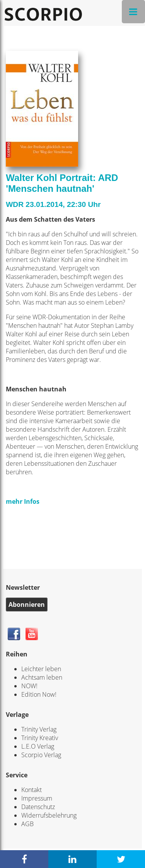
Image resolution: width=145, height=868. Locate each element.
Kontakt (32, 790)
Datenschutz (38, 807)
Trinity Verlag (39, 729)
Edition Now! (39, 694)
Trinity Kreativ (40, 738)
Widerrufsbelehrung (49, 815)
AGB (27, 824)
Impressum (37, 798)
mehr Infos (23, 501)
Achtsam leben (42, 677)
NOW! (29, 686)
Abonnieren (27, 604)
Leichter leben (41, 669)
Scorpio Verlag (41, 755)
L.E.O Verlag (38, 746)
